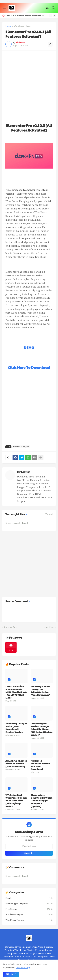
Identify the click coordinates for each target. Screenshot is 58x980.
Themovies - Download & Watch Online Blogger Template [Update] (42, 801)
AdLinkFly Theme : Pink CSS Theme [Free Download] (16, 764)
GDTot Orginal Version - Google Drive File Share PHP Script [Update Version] (42, 729)
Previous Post (11, 627)
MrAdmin (24, 472)
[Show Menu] (4, 8)
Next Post (49, 627)
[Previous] (50, 15)
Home (8, 26)
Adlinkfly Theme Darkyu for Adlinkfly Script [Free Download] (40, 691)
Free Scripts (29, 909)
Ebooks (29, 898)
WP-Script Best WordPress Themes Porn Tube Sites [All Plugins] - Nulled (16, 801)
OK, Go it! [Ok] (11, 974)
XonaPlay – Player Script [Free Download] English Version (16, 728)
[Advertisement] (29, 83)
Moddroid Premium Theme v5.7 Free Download (40, 765)
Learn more (22, 967)
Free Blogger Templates (29, 904)
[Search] (54, 8)
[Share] (50, 44)
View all (49, 514)
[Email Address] (29, 846)
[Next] (54, 15)
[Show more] (41, 457)
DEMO (29, 348)
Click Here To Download (29, 367)
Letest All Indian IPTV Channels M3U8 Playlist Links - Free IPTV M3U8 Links (26, 15)
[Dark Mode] (48, 8)
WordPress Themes (29, 920)
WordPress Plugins (23, 26)
